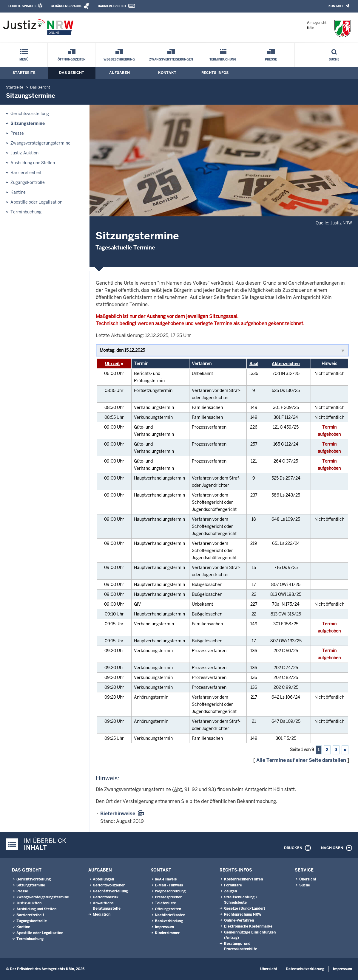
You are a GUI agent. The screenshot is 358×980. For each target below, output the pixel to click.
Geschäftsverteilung (110, 891)
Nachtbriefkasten (170, 915)
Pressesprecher (168, 897)
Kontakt (336, 6)
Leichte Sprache (22, 6)
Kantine (18, 192)
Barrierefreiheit (112, 6)
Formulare (233, 885)
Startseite (24, 73)
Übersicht (308, 879)
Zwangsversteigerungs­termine (40, 143)
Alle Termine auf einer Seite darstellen (301, 760)
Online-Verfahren (239, 920)
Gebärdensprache (66, 6)
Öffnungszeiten (72, 59)
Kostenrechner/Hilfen (243, 879)
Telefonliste (165, 903)
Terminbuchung (223, 59)
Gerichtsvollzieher (109, 885)
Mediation (102, 914)
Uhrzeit (112, 364)
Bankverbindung (169, 921)
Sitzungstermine (28, 123)
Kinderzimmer (167, 933)
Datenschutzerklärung (305, 969)
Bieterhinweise (118, 814)
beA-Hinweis (166, 879)
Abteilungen (103, 879)
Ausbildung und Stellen (33, 163)
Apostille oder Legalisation (36, 202)
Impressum (164, 927)
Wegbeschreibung (119, 59)
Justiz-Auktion (24, 153)
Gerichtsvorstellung (30, 114)
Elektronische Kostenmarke (248, 926)
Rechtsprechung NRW (243, 914)
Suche (334, 59)
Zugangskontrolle (28, 182)
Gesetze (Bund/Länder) (245, 908)
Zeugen (230, 891)
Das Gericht (72, 73)
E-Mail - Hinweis (169, 885)
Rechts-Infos (215, 73)
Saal (254, 364)
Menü (24, 59)
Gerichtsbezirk (106, 897)
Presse (271, 59)
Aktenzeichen (286, 364)
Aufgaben (119, 73)
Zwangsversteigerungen (171, 59)
